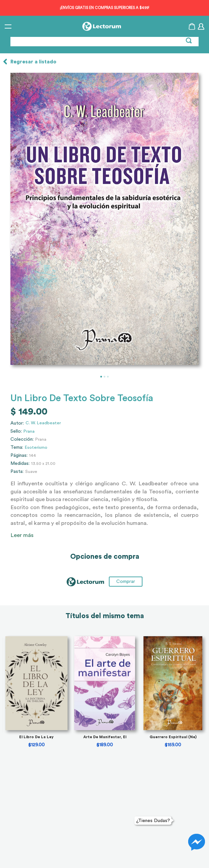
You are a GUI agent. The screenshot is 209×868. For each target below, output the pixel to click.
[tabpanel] (104, 219)
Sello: (16, 431)
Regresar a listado (33, 62)
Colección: (22, 439)
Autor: (17, 423)
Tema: (17, 447)
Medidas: (20, 464)
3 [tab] (108, 377)
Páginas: (19, 455)
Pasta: (17, 472)
